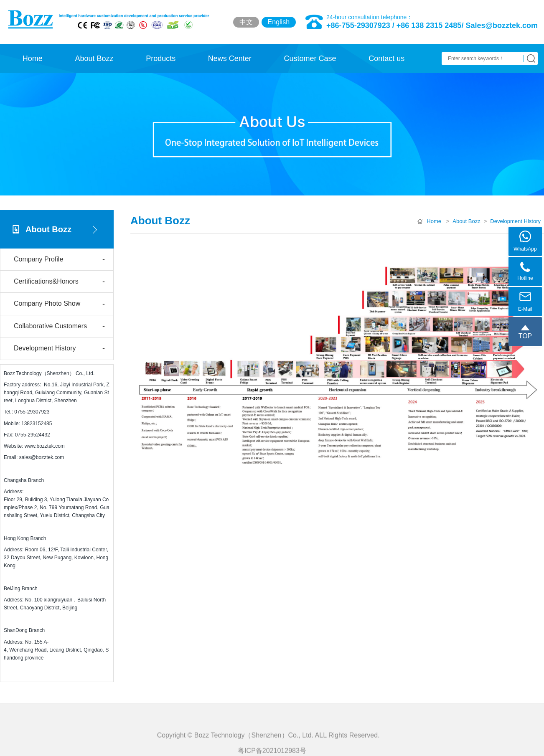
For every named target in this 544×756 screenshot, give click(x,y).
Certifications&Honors (59, 282)
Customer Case (310, 58)
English (279, 22)
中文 (246, 22)
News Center (230, 58)
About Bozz (94, 58)
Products (161, 58)
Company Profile (59, 260)
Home (33, 58)
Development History (59, 349)
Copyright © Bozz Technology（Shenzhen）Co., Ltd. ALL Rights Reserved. (272, 747)
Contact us (386, 58)
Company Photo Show (59, 304)
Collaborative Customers (59, 326)
